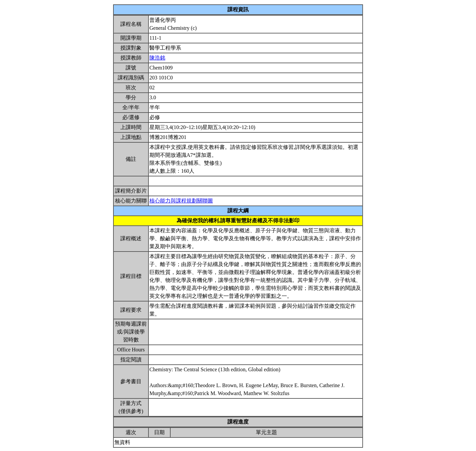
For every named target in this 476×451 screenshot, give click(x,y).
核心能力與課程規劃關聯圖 (181, 201)
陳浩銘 (157, 58)
